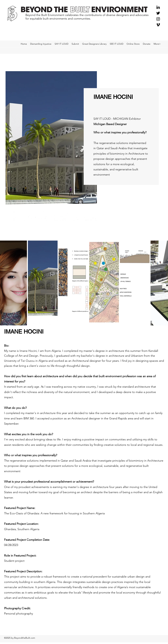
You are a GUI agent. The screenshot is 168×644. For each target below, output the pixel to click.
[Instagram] (158, 19)
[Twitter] (158, 13)
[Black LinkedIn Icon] (158, 7)
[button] (160, 44)
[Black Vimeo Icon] (158, 25)
